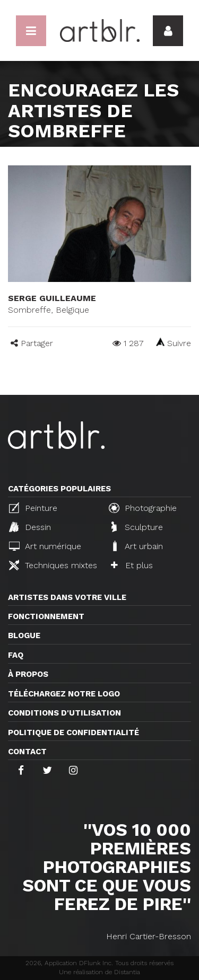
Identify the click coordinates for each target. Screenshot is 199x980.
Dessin (30, 527)
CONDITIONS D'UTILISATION (64, 713)
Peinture (33, 508)
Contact (27, 752)
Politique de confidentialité (73, 732)
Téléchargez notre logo (64, 694)
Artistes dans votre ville (67, 597)
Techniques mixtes (53, 565)
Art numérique (45, 546)
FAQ (16, 655)
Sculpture (137, 527)
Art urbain (137, 546)
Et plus (132, 565)
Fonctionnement (46, 616)
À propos (28, 674)
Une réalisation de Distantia (99, 972)
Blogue (24, 635)
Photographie (143, 508)
